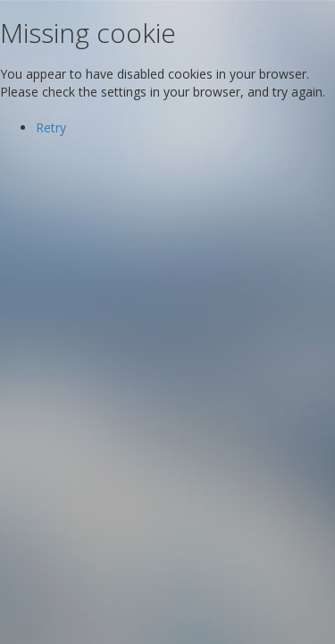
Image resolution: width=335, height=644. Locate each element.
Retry (51, 127)
